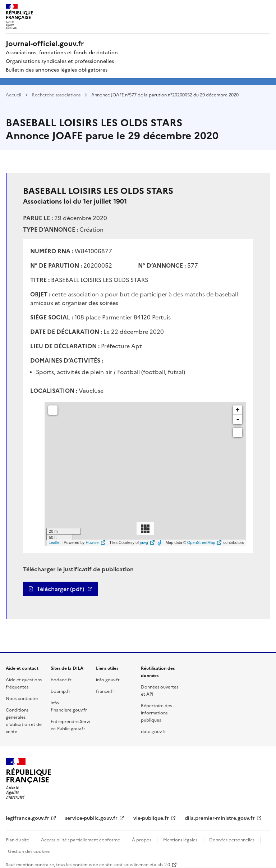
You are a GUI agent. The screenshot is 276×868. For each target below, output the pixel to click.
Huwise (92, 542)
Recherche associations (56, 94)
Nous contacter (22, 698)
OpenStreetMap (201, 542)
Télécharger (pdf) (60, 589)
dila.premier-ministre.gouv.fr (220, 818)
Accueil (13, 94)
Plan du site (17, 839)
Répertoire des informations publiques (156, 712)
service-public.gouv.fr (91, 818)
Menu (266, 10)
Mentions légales (180, 839)
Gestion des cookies (29, 851)
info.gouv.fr (108, 679)
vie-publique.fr (151, 818)
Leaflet (54, 542)
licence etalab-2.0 (152, 864)
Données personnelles (232, 839)
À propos (142, 839)
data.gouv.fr (153, 731)
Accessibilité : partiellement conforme (80, 839)
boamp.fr (61, 691)
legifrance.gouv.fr (27, 818)
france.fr (105, 691)
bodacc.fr (61, 679)
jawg (144, 542)
